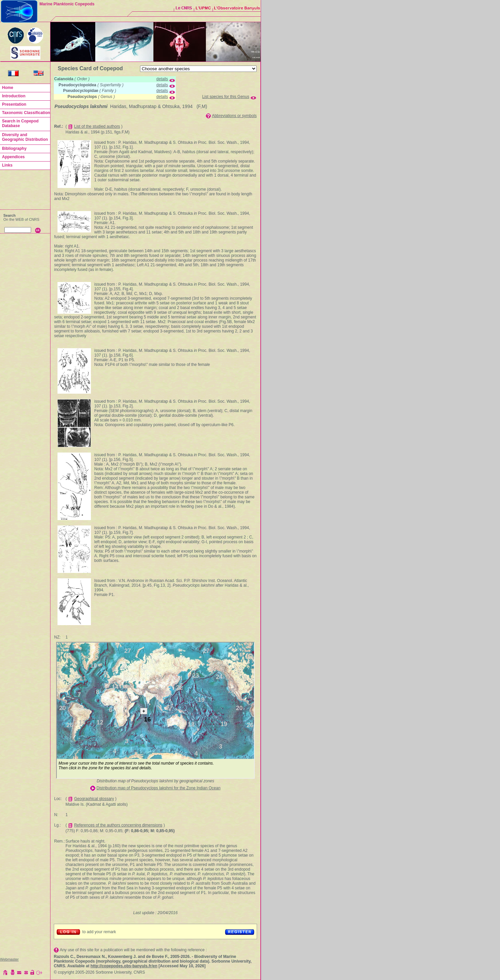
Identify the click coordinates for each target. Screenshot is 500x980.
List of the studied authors (97, 126)
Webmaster (9, 959)
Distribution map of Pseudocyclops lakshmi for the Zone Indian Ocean (159, 788)
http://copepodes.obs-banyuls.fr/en (124, 966)
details (162, 79)
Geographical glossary (94, 799)
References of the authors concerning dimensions (118, 825)
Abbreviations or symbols (234, 116)
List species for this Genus (226, 97)
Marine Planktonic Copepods (67, 4)
